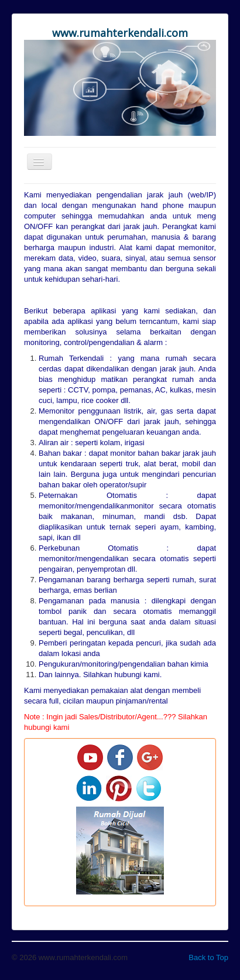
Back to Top (208, 957)
